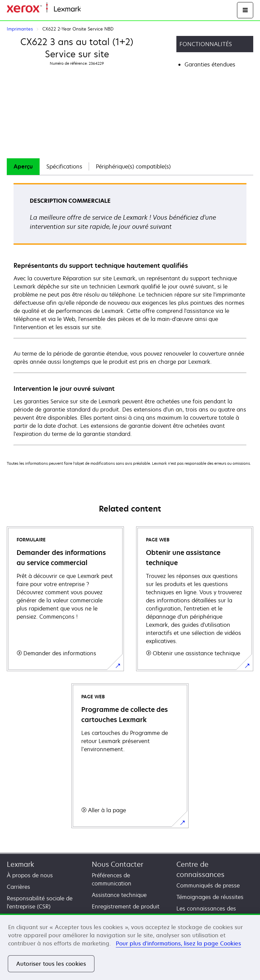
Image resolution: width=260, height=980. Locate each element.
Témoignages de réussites (210, 897)
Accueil (89, 9)
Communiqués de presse (208, 885)
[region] (130, 947)
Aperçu (23, 166)
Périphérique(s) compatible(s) (133, 166)
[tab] (23, 167)
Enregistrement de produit (126, 906)
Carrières (18, 887)
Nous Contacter (117, 864)
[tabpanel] (130, 314)
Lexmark (20, 864)
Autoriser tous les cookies (51, 964)
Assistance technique (119, 895)
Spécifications (64, 166)
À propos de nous (30, 875)
